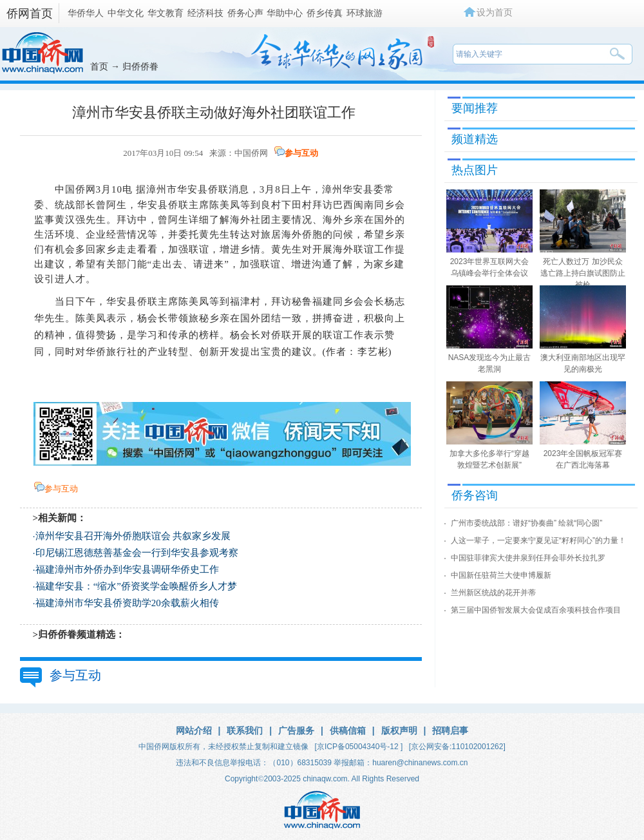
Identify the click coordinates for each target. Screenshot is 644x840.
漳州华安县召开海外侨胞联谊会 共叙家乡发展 (133, 536)
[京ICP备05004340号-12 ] (359, 747)
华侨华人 (86, 13)
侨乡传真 (325, 13)
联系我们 (245, 730)
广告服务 (296, 730)
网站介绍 (194, 730)
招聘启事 (450, 730)
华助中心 (285, 13)
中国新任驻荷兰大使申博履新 (501, 575)
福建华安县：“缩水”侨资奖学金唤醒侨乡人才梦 (136, 586)
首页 (99, 66)
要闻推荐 (475, 108)
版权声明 (399, 730)
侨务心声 (245, 13)
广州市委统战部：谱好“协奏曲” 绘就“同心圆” (526, 523)
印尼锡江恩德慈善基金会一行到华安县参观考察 (137, 553)
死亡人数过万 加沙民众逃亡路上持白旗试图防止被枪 (583, 273)
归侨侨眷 (140, 66)
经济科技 (205, 13)
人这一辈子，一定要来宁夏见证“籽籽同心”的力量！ (538, 540)
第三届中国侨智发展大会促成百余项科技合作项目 (536, 610)
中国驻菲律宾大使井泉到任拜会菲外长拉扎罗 (528, 558)
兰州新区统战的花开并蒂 (493, 593)
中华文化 (126, 13)
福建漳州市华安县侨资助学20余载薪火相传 (127, 603)
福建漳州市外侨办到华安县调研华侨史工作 (127, 569)
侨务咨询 (475, 495)
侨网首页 (30, 14)
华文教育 (166, 13)
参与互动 (301, 153)
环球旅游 (365, 13)
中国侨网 (251, 153)
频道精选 (475, 139)
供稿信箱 (348, 730)
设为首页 (495, 12)
